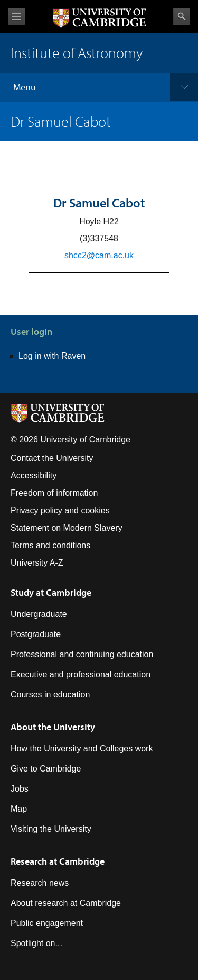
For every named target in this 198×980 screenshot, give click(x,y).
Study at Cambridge (51, 592)
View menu (16, 17)
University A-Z (37, 563)
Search (182, 16)
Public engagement (47, 923)
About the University (53, 727)
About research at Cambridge (66, 903)
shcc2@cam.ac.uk (99, 255)
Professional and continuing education (82, 654)
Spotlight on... (36, 943)
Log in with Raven (52, 356)
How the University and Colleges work (82, 748)
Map (19, 809)
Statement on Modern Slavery (67, 528)
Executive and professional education (81, 674)
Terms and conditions (50, 545)
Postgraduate (36, 634)
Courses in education (50, 695)
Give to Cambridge (46, 769)
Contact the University (52, 458)
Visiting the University (51, 829)
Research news (40, 883)
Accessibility (34, 475)
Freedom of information (54, 493)
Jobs (20, 789)
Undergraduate (39, 614)
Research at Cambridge (58, 861)
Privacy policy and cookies (60, 510)
